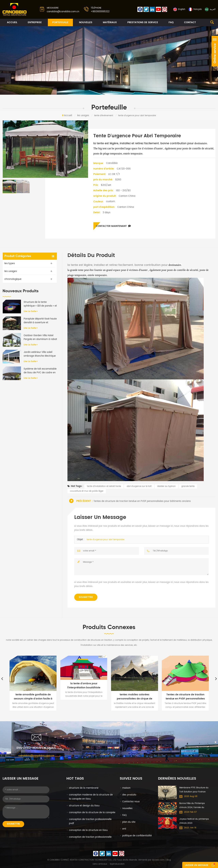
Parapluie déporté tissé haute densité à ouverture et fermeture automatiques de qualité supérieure (40, 321)
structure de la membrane (84, 788)
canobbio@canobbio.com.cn (63, 12)
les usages (83, 116)
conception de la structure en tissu (88, 830)
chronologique (13, 279)
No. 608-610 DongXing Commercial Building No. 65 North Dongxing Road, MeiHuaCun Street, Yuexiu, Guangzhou (109, 773)
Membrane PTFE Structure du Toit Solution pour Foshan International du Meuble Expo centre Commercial (194, 790)
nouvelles (86, 22)
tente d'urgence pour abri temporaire (106, 540)
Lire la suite (31, 311)
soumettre (86, 597)
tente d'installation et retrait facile (104, 486)
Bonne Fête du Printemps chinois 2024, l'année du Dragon (192, 806)
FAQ (171, 22)
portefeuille (60, 22)
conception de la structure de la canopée (92, 813)
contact (190, 22)
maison (126, 788)
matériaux (110, 22)
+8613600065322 (100, 12)
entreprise (35, 22)
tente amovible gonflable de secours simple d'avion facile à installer (33, 697)
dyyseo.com (158, 860)
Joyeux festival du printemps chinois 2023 (194, 821)
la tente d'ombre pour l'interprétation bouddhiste (84, 686)
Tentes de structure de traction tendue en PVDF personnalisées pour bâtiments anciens (142, 501)
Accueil (12, 22)
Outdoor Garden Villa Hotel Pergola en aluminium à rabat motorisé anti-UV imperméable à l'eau (40, 338)
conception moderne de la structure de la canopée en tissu (91, 797)
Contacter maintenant (113, 226)
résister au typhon (166, 486)
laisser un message (197, 865)
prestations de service (143, 22)
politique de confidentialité (137, 836)
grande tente (188, 486)
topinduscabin (117, 864)
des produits (129, 795)
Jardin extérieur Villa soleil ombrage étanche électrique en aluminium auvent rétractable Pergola (40, 354)
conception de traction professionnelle (90, 837)
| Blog (168, 860)
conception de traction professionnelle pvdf (90, 821)
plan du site (129, 822)
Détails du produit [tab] (91, 256)
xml (124, 829)
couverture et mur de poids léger (87, 491)
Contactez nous (131, 802)
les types (10, 263)
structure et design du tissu (84, 806)
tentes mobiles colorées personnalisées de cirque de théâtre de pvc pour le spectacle (135, 697)
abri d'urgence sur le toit (139, 486)
